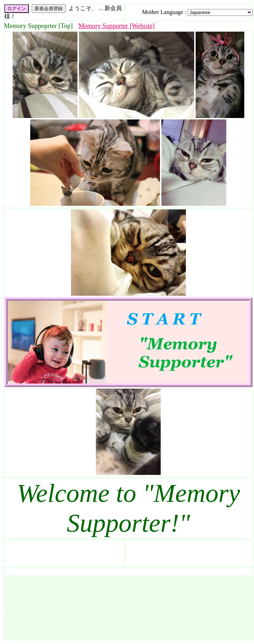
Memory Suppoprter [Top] (38, 26)
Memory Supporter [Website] (117, 26)
